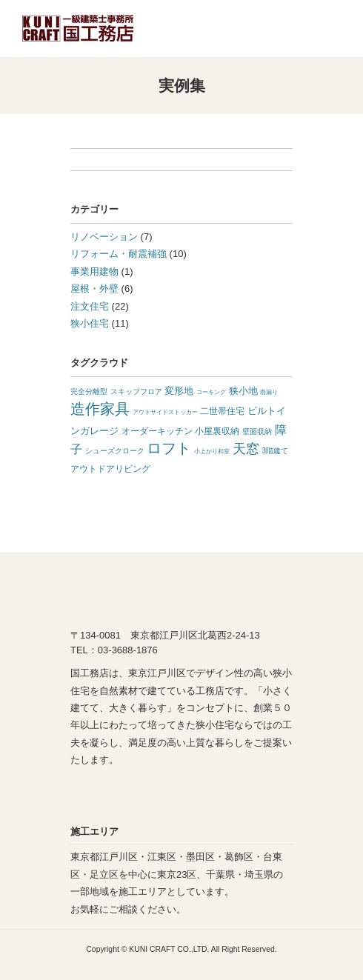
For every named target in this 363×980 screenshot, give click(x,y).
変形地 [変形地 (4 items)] (179, 391)
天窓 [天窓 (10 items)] (246, 449)
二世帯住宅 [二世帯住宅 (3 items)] (222, 411)
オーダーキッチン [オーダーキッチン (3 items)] (157, 431)
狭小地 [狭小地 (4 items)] (243, 391)
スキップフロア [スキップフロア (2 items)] (136, 391)
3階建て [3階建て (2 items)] (275, 451)
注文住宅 (90, 306)
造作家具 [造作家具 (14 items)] (100, 409)
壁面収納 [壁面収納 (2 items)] (257, 431)
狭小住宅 (90, 323)
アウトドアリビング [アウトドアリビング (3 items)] (110, 469)
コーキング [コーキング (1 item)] (211, 392)
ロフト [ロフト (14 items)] (169, 448)
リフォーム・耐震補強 (119, 254)
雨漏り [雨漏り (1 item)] (269, 392)
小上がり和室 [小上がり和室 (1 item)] (212, 451)
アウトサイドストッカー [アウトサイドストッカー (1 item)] (165, 412)
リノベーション (104, 237)
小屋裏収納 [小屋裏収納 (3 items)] (217, 431)
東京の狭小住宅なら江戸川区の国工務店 (78, 29)
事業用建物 (94, 271)
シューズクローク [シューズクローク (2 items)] (115, 451)
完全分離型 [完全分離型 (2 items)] (89, 391)
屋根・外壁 (94, 289)
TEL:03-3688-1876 (294, 28)
